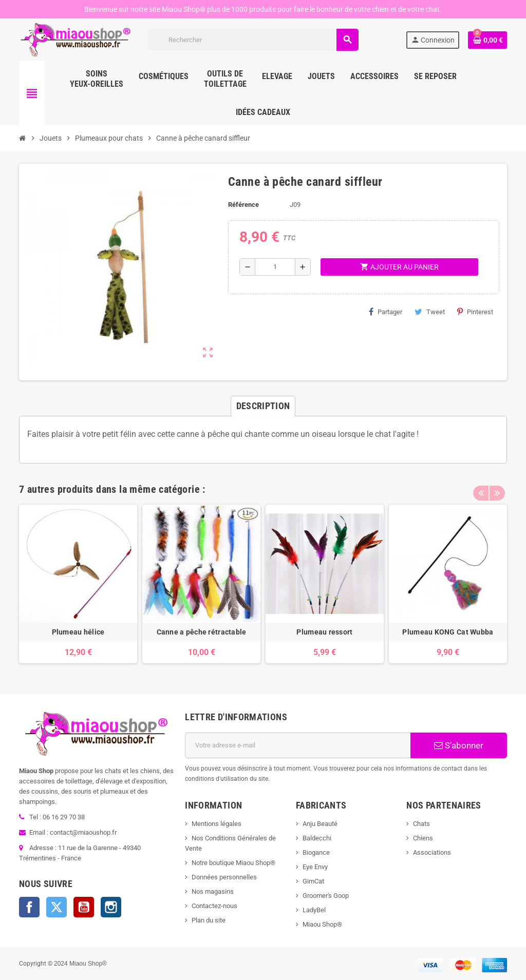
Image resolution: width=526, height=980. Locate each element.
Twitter (57, 907)
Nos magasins (213, 891)
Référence (243, 205)
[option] (78, 584)
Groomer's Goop (326, 896)
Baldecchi (317, 838)
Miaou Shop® (322, 924)
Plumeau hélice (78, 632)
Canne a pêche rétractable (202, 632)
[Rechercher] (253, 40)
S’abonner (459, 745)
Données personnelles (224, 877)
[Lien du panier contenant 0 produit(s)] (487, 40)
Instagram (111, 907)
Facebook (29, 907)
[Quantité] (275, 267)
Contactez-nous (214, 906)
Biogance (316, 852)
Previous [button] (481, 487)
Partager (386, 312)
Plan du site (209, 920)
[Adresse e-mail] (298, 745)
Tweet (430, 312)
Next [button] (497, 487)
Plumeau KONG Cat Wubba (448, 632)
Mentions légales (217, 824)
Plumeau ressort (324, 632)
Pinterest (475, 312)
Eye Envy (315, 867)
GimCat (313, 881)
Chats (421, 824)
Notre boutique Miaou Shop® (233, 863)
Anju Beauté (320, 824)
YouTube (84, 907)
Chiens (423, 838)
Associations (432, 852)
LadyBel (314, 910)
